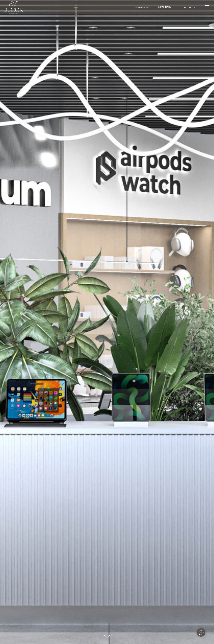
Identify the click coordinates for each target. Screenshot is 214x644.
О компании (166, 7)
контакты (189, 7)
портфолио (142, 7)
